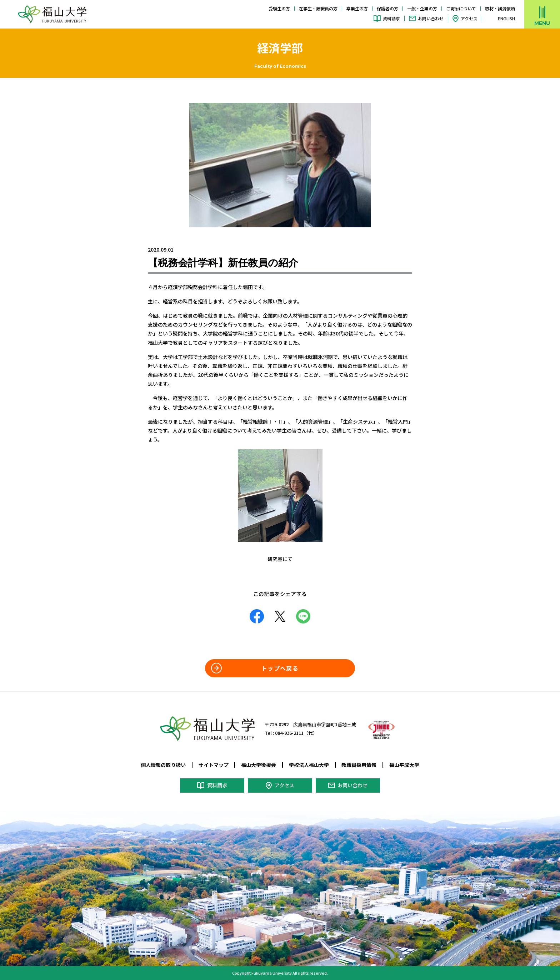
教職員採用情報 (359, 765)
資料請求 (391, 18)
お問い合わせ (431, 18)
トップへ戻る (280, 668)
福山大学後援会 (259, 765)
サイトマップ (214, 765)
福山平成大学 (404, 765)
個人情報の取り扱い (163, 765)
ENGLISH (506, 19)
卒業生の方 (357, 8)
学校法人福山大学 (309, 765)
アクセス (469, 18)
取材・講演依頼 (500, 8)
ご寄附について (461, 8)
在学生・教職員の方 (318, 8)
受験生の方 (279, 8)
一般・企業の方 (422, 8)
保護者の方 (387, 8)
